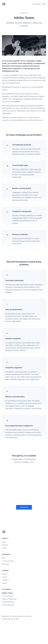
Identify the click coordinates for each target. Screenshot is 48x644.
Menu (44, 4)
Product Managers (8, 605)
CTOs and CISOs (8, 596)
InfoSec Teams (7, 593)
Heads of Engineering (9, 599)
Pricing (4, 548)
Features (5, 545)
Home (4, 542)
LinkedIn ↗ (6, 580)
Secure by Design (8, 561)
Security (5, 574)
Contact (5, 577)
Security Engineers (8, 602)
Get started (36, 4)
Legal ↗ (5, 583)
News (4, 558)
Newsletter (6, 564)
